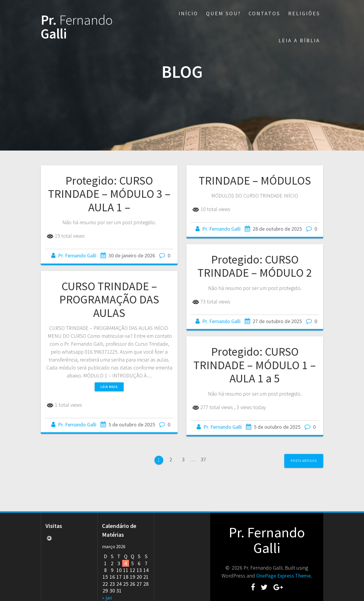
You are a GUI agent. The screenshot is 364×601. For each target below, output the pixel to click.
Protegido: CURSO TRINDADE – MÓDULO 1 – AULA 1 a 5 (255, 365)
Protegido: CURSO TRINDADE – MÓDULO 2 (255, 266)
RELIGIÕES (304, 13)
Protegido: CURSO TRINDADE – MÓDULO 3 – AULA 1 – (109, 194)
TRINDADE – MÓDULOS (255, 180)
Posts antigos (304, 461)
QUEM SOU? (223, 13)
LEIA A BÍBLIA (299, 40)
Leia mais (109, 387)
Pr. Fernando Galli (77, 255)
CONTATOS (264, 13)
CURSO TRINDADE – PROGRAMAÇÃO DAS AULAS (109, 299)
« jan (107, 598)
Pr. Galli (77, 27)
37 (203, 461)
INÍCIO (188, 13)
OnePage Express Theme (283, 576)
